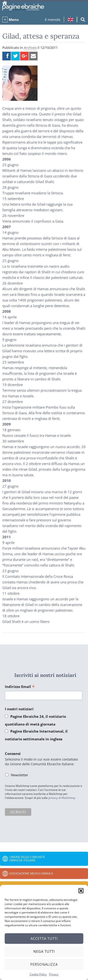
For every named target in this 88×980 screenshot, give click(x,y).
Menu (14, 20)
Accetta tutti (44, 938)
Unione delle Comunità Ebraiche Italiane (27, 859)
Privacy (54, 974)
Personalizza (44, 964)
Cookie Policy (38, 974)
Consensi (13, 754)
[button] (81, 891)
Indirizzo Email (20, 687)
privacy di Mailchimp (62, 798)
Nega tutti (44, 951)
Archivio (30, 48)
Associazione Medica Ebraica (31, 873)
